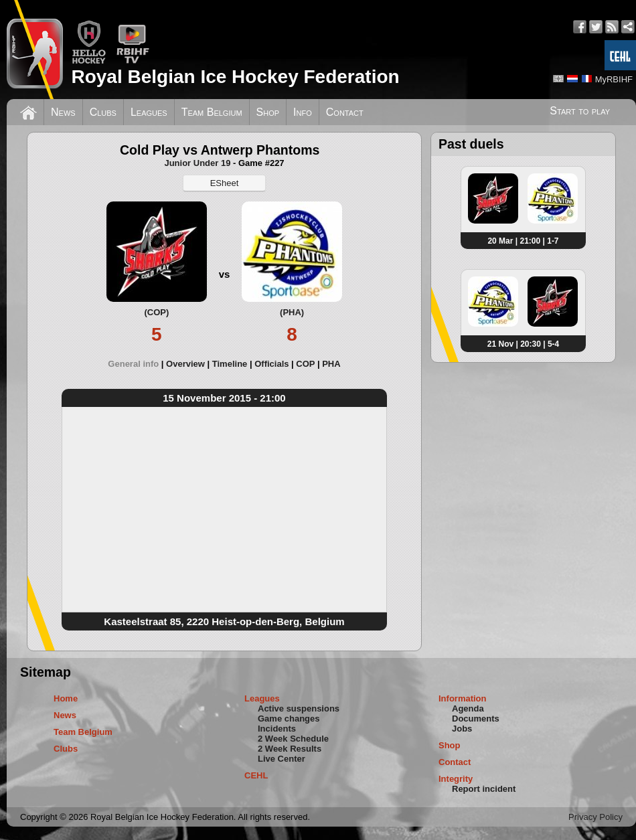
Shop (268, 112)
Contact (345, 112)
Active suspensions (299, 708)
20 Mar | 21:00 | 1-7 (523, 241)
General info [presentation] (133, 364)
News (63, 112)
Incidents (277, 729)
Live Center (282, 759)
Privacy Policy (595, 817)
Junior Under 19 (197, 163)
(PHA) (292, 312)
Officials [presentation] (271, 364)
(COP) (156, 312)
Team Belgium (212, 112)
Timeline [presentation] (230, 364)
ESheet (225, 183)
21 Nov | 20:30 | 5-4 (523, 344)
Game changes (289, 719)
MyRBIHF (614, 79)
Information (463, 698)
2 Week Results (290, 749)
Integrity (456, 779)
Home (66, 698)
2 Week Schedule (293, 739)
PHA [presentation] (331, 364)
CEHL (256, 775)
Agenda (468, 708)
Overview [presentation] (185, 364)
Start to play (580, 111)
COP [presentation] (305, 364)
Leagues (149, 112)
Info (303, 112)
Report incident (484, 789)
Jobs (462, 729)
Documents (476, 719)
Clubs (103, 112)
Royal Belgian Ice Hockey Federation (235, 77)
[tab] (137, 364)
